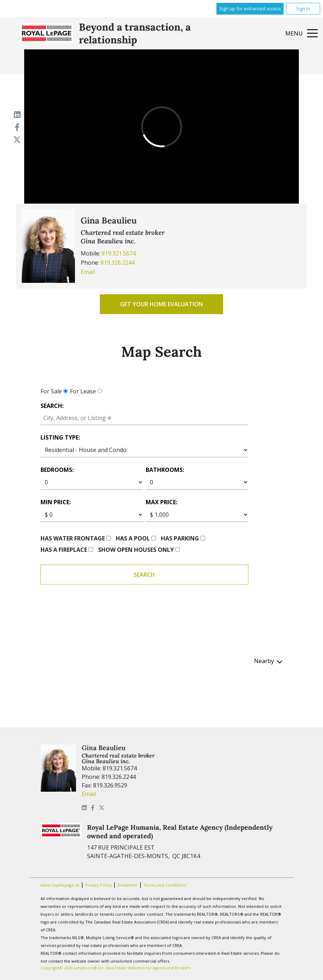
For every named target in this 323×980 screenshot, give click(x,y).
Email (88, 272)
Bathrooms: (165, 470)
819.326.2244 (118, 263)
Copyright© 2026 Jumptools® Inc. (73, 968)
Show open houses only (136, 550)
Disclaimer (128, 885)
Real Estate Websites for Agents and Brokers (148, 968)
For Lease (83, 391)
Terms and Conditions (165, 885)
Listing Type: (60, 437)
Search (144, 575)
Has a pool (133, 538)
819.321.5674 (119, 253)
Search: (52, 406)
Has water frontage (73, 538)
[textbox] (145, 418)
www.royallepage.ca (60, 885)
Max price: (161, 502)
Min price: (56, 502)
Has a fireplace (64, 550)
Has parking (180, 538)
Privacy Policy (99, 885)
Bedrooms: (57, 470)
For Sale (51, 391)
